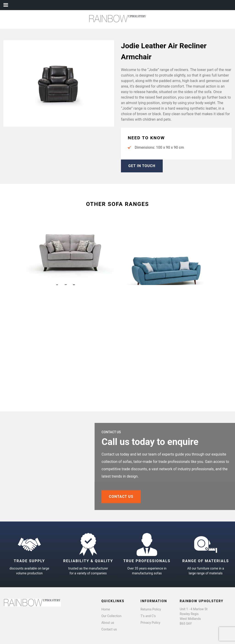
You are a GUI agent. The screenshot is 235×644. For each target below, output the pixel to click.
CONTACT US (137, 497)
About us (108, 623)
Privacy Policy (150, 623)
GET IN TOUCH (142, 166)
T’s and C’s (148, 616)
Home (106, 609)
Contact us (109, 629)
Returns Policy (151, 609)
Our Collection (112, 616)
